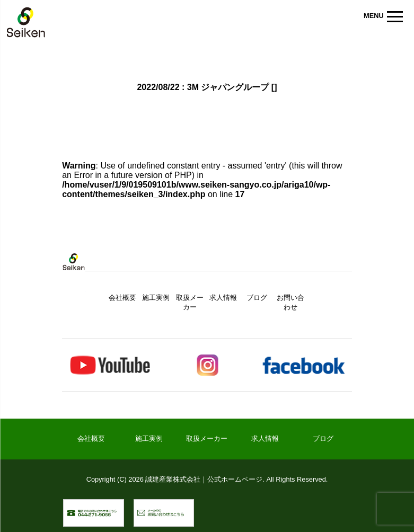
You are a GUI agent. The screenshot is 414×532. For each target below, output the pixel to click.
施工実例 (156, 298)
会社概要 (122, 298)
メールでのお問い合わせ (194, 505)
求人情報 (223, 298)
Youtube (110, 365)
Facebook (303, 365)
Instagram (207, 365)
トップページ (74, 273)
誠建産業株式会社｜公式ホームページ (26, 24)
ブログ (257, 298)
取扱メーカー (207, 438)
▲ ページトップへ (337, 513)
